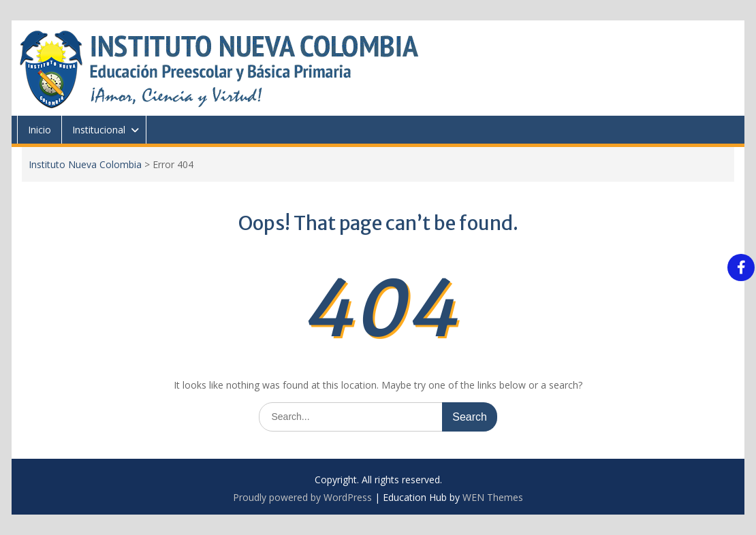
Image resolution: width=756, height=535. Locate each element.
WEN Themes (493, 497)
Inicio (40, 130)
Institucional (99, 130)
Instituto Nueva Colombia (85, 164)
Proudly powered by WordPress (302, 497)
